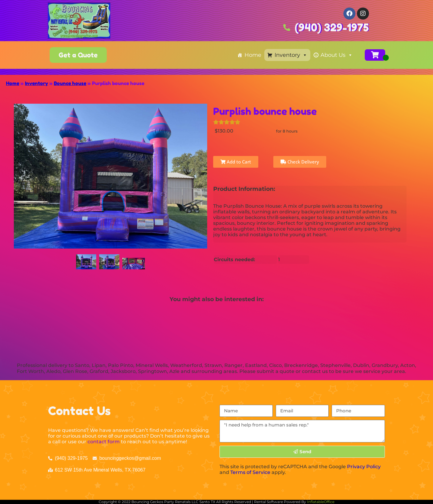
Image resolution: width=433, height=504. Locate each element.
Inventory (291, 55)
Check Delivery (300, 162)
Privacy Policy (364, 467)
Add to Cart (236, 162)
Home (253, 55)
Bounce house (70, 83)
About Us (337, 55)
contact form (104, 442)
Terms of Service (250, 472)
